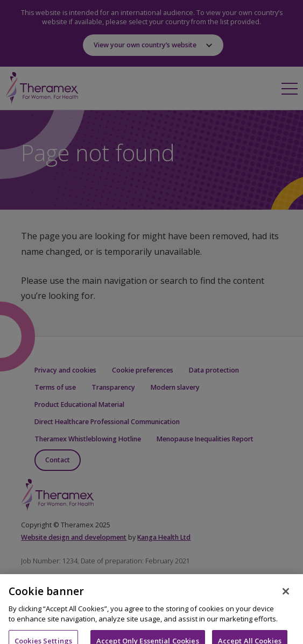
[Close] (286, 597)
